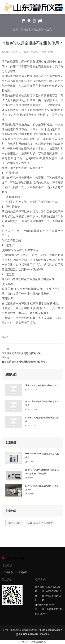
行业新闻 (39, 30)
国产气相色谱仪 (15, 523)
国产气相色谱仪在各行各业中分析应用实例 (42, 488)
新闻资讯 (26, 30)
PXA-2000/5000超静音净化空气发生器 (42, 456)
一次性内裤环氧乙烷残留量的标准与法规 (42, 403)
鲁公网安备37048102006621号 (34, 634)
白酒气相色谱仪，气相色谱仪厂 (40, 523)
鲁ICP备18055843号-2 (51, 630)
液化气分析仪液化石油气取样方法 (41, 385)
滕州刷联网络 (39, 642)
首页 (15, 30)
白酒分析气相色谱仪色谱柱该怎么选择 (42, 419)
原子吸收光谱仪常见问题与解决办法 (21, 353)
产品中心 (8, 572)
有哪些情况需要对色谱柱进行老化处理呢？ (25, 362)
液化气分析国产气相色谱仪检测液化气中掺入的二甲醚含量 (42, 472)
